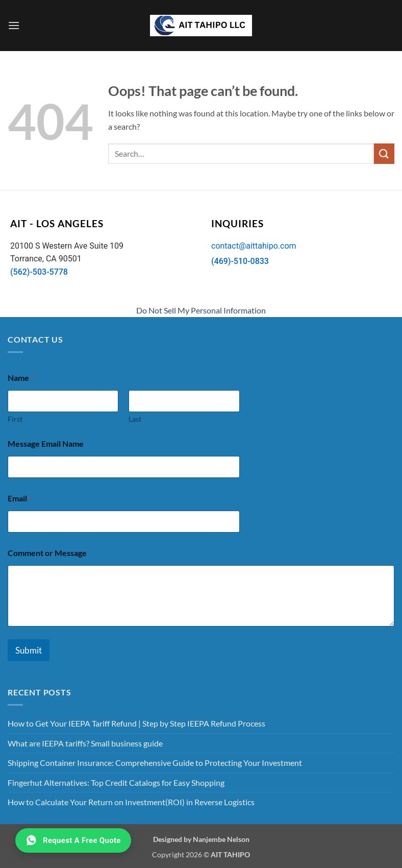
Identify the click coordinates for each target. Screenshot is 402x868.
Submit (29, 650)
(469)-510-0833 (240, 261)
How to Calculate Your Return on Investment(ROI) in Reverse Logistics (131, 802)
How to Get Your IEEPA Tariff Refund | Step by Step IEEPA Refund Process (136, 723)
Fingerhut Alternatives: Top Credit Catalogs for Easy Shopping (116, 782)
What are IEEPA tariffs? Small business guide (85, 743)
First (15, 419)
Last (135, 419)
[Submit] (384, 153)
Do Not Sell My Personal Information (201, 310)
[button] (14, 25)
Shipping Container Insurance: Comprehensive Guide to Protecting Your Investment (155, 763)
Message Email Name (46, 443)
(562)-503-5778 (39, 272)
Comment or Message (47, 553)
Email (20, 498)
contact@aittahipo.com (254, 246)
